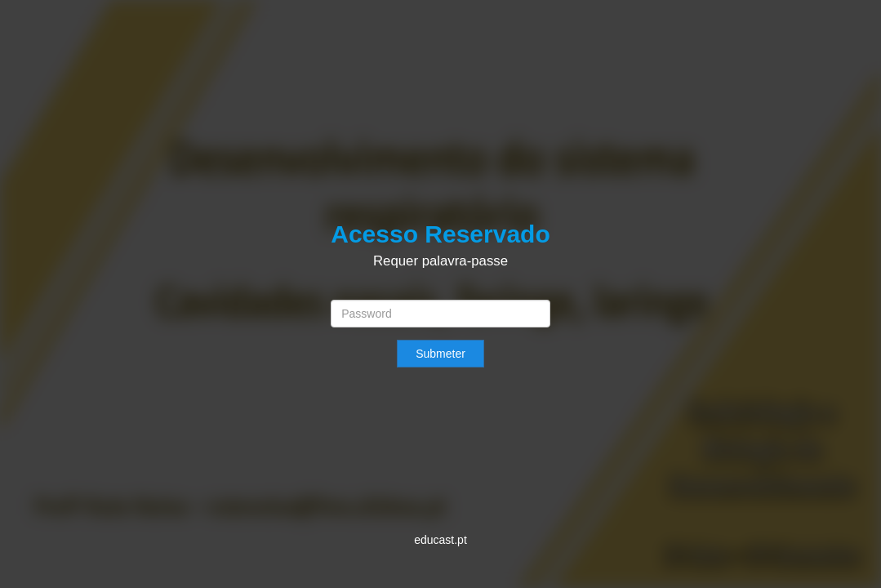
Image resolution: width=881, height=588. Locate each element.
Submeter (440, 354)
